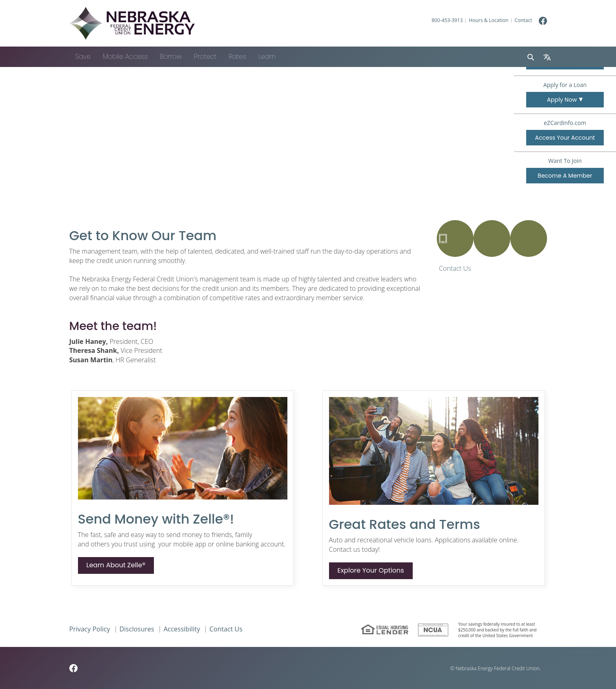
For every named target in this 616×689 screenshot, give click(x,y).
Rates (237, 57)
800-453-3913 (447, 20)
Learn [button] (267, 57)
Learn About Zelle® (116, 565)
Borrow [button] (171, 57)
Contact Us (455, 268)
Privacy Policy (90, 629)
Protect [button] (205, 57)
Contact (523, 20)
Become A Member (571, 177)
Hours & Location (489, 20)
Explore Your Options (371, 570)
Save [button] (83, 57)
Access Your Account (565, 138)
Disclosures (137, 629)
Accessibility (182, 629)
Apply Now (562, 100)
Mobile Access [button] (125, 57)
